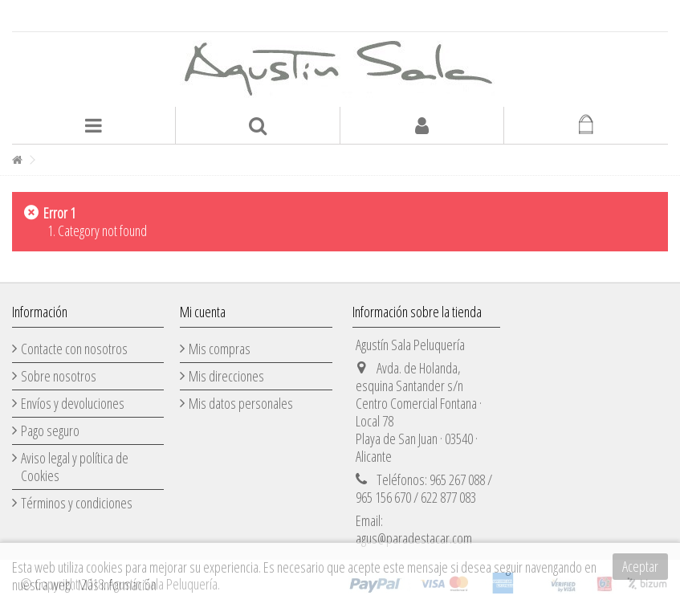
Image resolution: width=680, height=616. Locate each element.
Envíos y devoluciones (73, 403)
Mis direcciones (226, 376)
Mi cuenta (203, 312)
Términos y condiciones (77, 503)
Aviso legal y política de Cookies (75, 467)
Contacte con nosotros (74, 349)
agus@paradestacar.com (414, 538)
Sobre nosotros (59, 376)
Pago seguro (50, 430)
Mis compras (220, 349)
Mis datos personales (241, 403)
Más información (117, 585)
